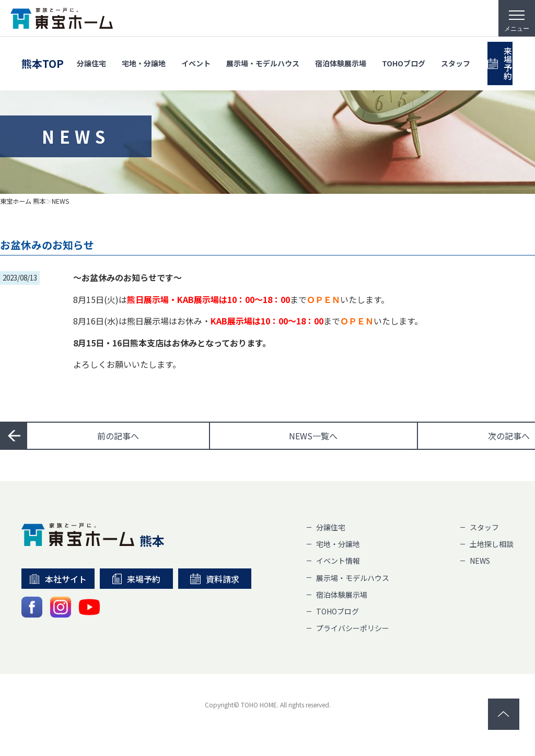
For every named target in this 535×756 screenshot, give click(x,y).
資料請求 (215, 579)
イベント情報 (338, 561)
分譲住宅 (91, 53)
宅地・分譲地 (144, 53)
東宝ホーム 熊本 (23, 201)
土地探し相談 (492, 544)
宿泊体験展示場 (341, 53)
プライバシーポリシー (353, 628)
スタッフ (456, 53)
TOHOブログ (404, 53)
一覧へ (313, 436)
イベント (196, 53)
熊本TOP (43, 54)
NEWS (61, 201)
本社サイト (58, 579)
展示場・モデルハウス (263, 53)
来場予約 (136, 579)
